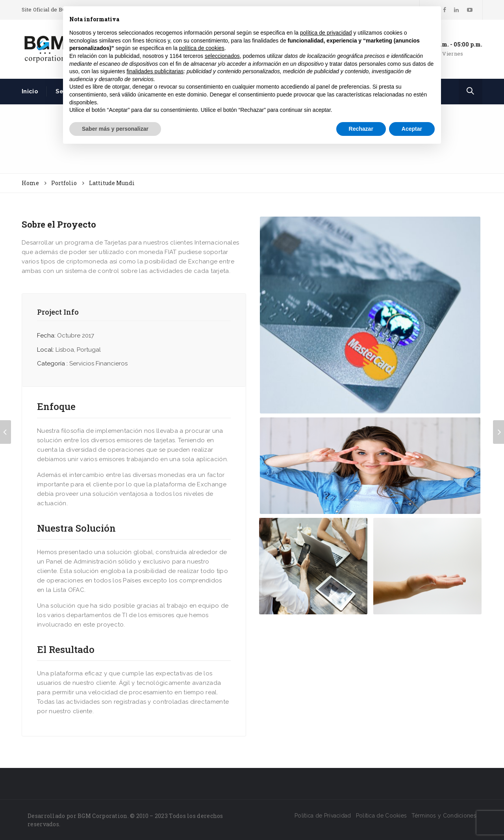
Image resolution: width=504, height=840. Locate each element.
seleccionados (222, 56)
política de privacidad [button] (326, 33)
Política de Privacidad (323, 816)
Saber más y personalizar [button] (115, 129)
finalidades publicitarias (155, 71)
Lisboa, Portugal (78, 350)
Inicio (30, 91)
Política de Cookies (382, 816)
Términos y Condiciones (444, 816)
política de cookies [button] (202, 48)
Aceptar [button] (412, 129)
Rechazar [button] (361, 129)
